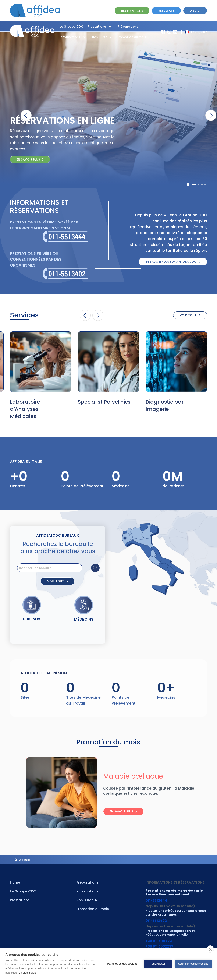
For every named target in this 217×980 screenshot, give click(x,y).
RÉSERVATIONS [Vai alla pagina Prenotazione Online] (132, 11)
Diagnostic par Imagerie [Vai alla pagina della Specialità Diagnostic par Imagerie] (165, 406)
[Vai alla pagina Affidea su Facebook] (163, 32)
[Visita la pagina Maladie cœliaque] (58, 792)
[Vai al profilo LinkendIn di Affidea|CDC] (175, 32)
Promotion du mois (131, 37)
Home (15, 882)
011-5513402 (156, 921)
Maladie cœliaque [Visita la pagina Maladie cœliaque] (133, 776)
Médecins (84, 619)
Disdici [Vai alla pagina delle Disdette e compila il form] (195, 11)
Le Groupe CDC (72, 27)
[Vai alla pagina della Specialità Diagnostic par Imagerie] (176, 362)
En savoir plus (27, 973)
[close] (210, 949)
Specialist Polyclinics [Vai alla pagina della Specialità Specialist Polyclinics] (104, 402)
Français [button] (196, 32)
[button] (110, 27)
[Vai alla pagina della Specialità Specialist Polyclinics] (108, 362)
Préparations (128, 27)
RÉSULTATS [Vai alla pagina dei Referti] (166, 11)
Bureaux (32, 619)
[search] (58, 568)
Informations (74, 37)
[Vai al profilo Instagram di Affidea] (169, 32)
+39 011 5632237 (159, 946)
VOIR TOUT (190, 315)
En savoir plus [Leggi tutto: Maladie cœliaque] (123, 811)
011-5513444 (156, 901)
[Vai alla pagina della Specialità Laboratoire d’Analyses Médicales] (41, 362)
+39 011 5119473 (159, 941)
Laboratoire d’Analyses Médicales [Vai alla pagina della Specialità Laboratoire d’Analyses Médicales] (25, 409)
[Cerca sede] (95, 568)
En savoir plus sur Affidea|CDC (173, 262)
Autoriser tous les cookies (193, 964)
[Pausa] (188, 184)
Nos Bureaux (102, 37)
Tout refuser (158, 964)
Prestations (100, 27)
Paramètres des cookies (122, 964)
